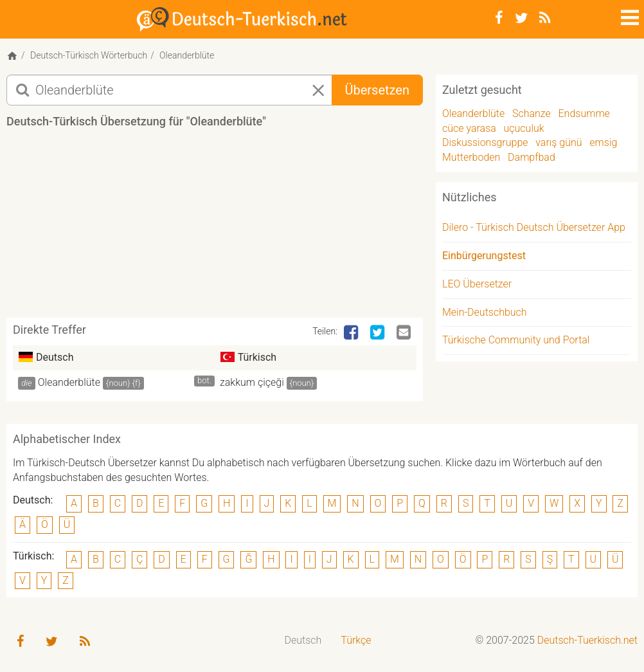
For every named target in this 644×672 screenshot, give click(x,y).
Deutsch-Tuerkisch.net (587, 640)
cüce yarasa (469, 128)
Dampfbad (532, 157)
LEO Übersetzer (477, 284)
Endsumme (584, 114)
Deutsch (303, 640)
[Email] (405, 333)
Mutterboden (471, 157)
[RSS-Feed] (545, 18)
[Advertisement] (240, 228)
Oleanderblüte (69, 382)
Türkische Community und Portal (516, 340)
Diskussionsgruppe (485, 142)
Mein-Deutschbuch (485, 312)
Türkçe (356, 640)
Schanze (532, 114)
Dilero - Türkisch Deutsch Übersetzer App (534, 227)
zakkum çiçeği (252, 382)
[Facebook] (499, 18)
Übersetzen (377, 90)
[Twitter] (521, 18)
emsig (603, 142)
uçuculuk (524, 128)
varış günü (559, 142)
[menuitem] (303, 641)
